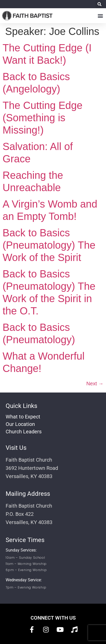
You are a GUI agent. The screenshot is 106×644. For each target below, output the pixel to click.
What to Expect (23, 417)
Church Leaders (24, 432)
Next (95, 384)
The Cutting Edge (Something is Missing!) (42, 118)
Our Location (20, 424)
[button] (99, 4)
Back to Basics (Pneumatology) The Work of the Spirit (49, 245)
